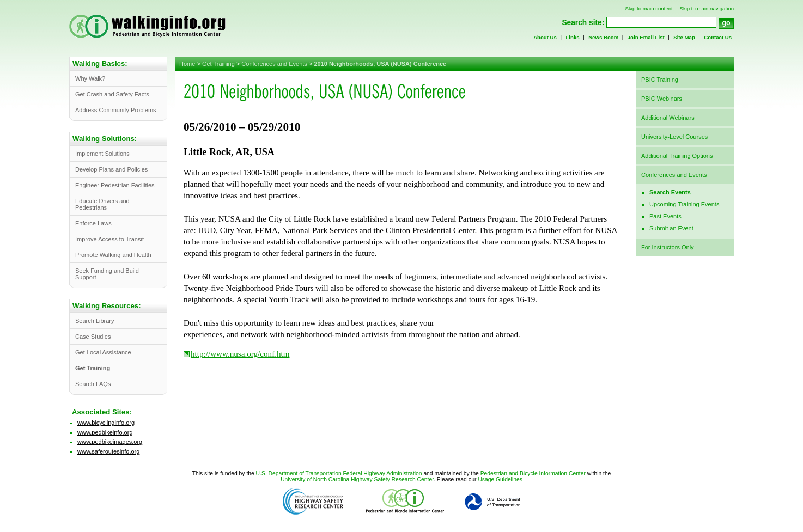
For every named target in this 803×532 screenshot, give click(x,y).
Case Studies (93, 337)
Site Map (684, 37)
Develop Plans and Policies (111, 169)
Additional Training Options (677, 156)
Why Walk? (90, 78)
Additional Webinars (668, 118)
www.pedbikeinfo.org (105, 432)
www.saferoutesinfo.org (108, 451)
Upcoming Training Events (684, 204)
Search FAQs (93, 384)
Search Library (95, 321)
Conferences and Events (274, 64)
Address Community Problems (116, 110)
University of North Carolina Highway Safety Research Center (357, 479)
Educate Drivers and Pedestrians (102, 204)
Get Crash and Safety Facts (112, 94)
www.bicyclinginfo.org (106, 423)
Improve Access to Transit (109, 239)
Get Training (218, 64)
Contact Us (718, 37)
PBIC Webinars (662, 99)
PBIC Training (660, 80)
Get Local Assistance (103, 352)
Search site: (583, 23)
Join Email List (646, 37)
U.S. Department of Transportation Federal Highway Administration (339, 473)
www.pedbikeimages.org (110, 442)
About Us (545, 37)
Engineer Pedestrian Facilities (115, 185)
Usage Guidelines (500, 479)
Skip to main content (649, 8)
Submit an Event (671, 228)
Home (187, 64)
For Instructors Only (668, 247)
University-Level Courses (674, 137)
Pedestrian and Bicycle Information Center (533, 473)
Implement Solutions (102, 154)
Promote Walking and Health (113, 255)
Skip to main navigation (707, 8)
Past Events (665, 216)
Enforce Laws (93, 223)
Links (572, 37)
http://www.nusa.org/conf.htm (240, 354)
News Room (603, 37)
